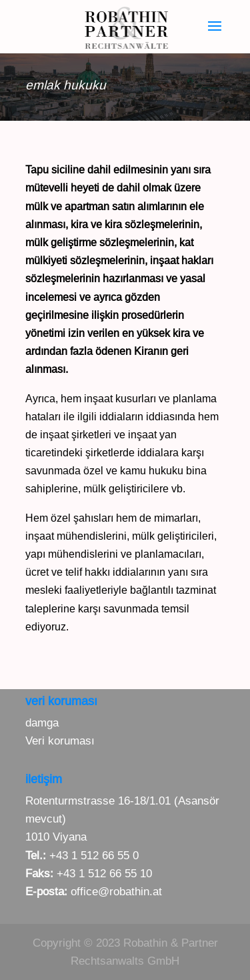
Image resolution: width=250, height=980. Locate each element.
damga (42, 723)
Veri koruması (60, 741)
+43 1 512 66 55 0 (94, 856)
